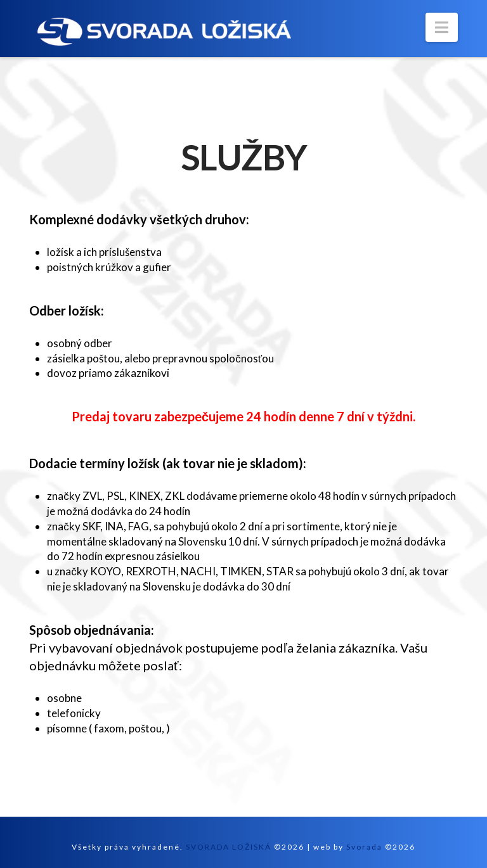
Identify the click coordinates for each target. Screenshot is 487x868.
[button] (442, 27)
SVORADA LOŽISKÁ (229, 847)
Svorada (364, 847)
